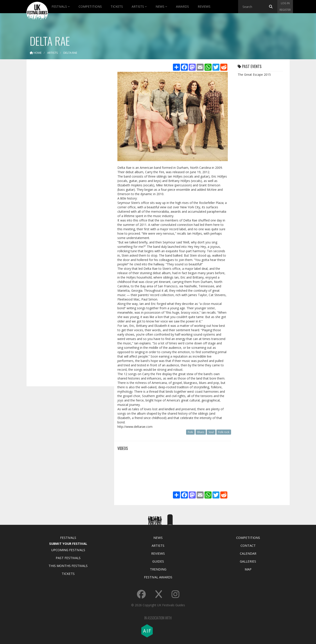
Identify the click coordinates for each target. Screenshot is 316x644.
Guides (158, 561)
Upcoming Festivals (68, 550)
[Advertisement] (67, 132)
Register (285, 10)
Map (248, 569)
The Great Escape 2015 (254, 75)
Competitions (90, 6)
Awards (182, 6)
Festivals (61, 6)
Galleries (248, 561)
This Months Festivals (68, 566)
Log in (285, 3)
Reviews (204, 6)
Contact (248, 545)
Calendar (248, 553)
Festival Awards (158, 577)
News (161, 6)
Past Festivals (68, 558)
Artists (139, 6)
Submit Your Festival (68, 543)
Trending (158, 569)
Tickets (117, 6)
